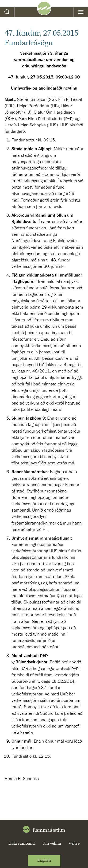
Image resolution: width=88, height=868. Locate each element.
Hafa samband (22, 843)
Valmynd (81, 12)
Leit (7, 12)
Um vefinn (52, 843)
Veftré (74, 843)
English (44, 860)
